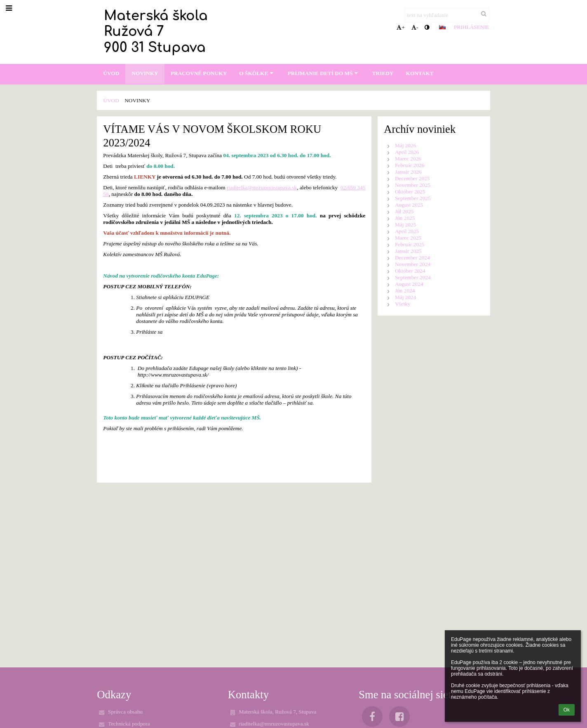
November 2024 (413, 264)
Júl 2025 (404, 211)
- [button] (415, 27)
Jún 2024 (405, 291)
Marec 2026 (408, 159)
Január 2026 (408, 172)
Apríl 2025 (407, 231)
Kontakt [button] (420, 73)
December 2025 (412, 178)
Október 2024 (410, 271)
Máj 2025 (405, 225)
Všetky (403, 304)
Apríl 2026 (407, 152)
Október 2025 (410, 192)
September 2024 (413, 277)
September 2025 (413, 198)
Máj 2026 (405, 145)
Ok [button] (567, 710)
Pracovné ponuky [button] (199, 73)
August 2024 (409, 284)
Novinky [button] (145, 73)
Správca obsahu (125, 712)
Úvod (111, 100)
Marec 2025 (408, 238)
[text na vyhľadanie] (447, 15)
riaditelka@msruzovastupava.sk (262, 187)
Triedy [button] (383, 73)
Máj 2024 (405, 297)
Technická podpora (129, 724)
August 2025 (409, 205)
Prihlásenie (472, 27)
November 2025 (413, 185)
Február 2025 (410, 244)
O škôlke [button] (257, 73)
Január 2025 (408, 251)
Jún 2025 (405, 218)
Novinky (137, 100)
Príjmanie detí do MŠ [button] (323, 73)
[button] (442, 27)
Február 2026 (410, 165)
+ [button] (401, 27)
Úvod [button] (111, 73)
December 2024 (412, 258)
